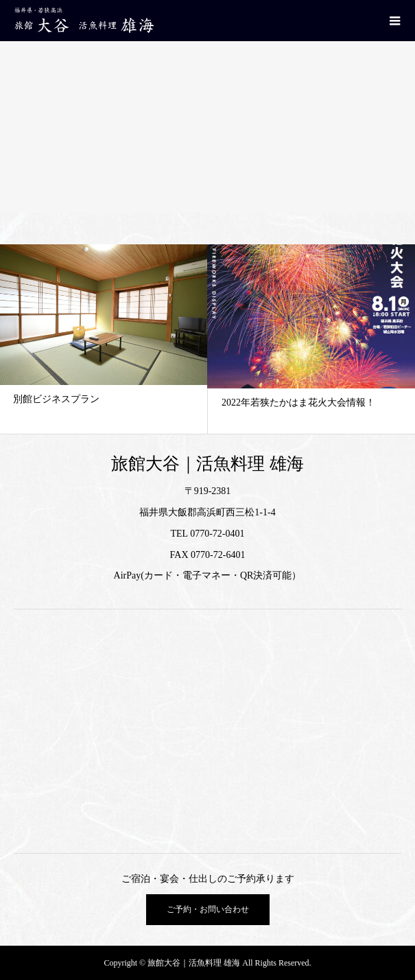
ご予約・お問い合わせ (208, 909)
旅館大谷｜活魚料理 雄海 (207, 464)
